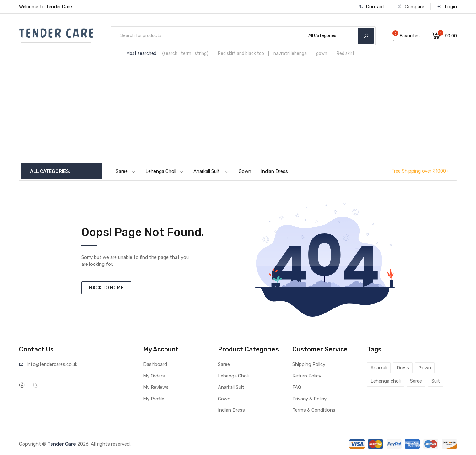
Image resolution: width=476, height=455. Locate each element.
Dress (403, 368)
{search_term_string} (185, 54)
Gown (245, 171)
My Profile (154, 399)
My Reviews (156, 387)
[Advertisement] (238, 115)
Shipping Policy (309, 364)
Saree (126, 171)
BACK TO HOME (106, 288)
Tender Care (62, 444)
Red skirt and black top (241, 54)
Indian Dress (274, 171)
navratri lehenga (290, 54)
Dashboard (155, 364)
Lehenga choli (386, 381)
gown (322, 54)
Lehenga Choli (165, 171)
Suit (436, 381)
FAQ (297, 387)
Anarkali (379, 368)
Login (447, 7)
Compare (411, 7)
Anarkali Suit (211, 171)
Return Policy (307, 376)
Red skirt (346, 54)
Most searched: (142, 54)
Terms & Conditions (314, 410)
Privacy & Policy (309, 399)
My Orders (154, 376)
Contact (371, 7)
